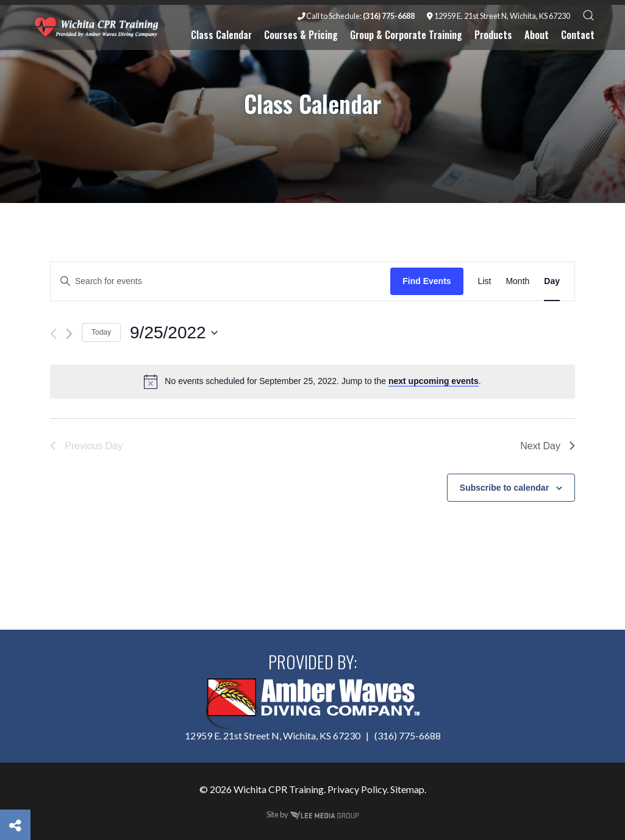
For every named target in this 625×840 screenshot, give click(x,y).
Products (493, 35)
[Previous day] (53, 334)
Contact (578, 35)
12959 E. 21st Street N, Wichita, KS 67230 (498, 16)
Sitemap (407, 789)
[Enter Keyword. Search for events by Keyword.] (220, 281)
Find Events (427, 281)
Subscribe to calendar (504, 488)
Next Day (548, 446)
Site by (313, 814)
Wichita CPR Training (279, 789)
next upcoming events (434, 381)
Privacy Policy (357, 789)
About (537, 35)
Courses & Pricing (301, 35)
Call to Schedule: (356, 16)
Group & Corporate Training (406, 35)
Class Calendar (221, 35)
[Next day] (69, 334)
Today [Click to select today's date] (101, 332)
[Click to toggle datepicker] (174, 333)
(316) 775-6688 (408, 735)
